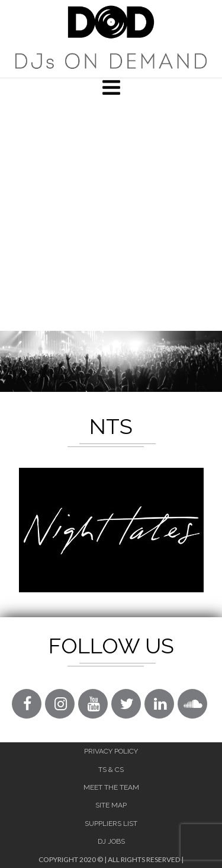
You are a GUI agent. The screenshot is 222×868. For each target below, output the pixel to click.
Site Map (111, 805)
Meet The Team (111, 787)
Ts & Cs (111, 770)
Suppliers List (111, 824)
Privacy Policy (111, 751)
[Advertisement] (111, 214)
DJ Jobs (111, 841)
